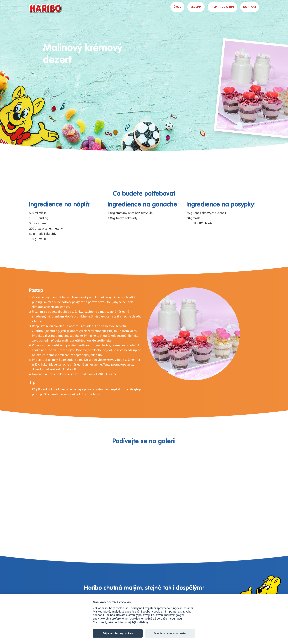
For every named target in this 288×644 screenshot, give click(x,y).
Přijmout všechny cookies (118, 633)
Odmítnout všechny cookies (170, 633)
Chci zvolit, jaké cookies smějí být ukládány (121, 622)
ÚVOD (177, 7)
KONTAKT (250, 7)
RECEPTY (196, 7)
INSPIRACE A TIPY (222, 7)
